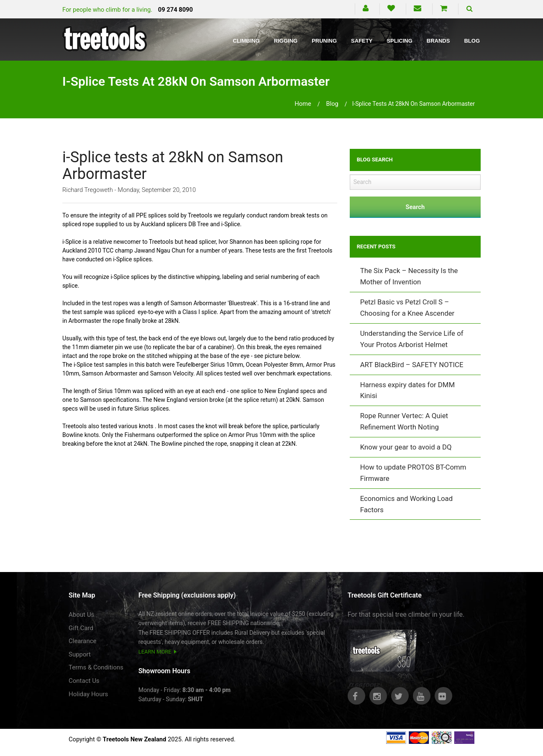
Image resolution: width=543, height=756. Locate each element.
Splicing (399, 41)
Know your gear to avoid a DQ (406, 447)
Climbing (246, 41)
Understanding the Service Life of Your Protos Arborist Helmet (412, 339)
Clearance (83, 641)
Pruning (324, 41)
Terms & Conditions (96, 667)
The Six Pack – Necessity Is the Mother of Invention (409, 276)
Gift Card (81, 628)
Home (303, 104)
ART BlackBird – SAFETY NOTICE (412, 365)
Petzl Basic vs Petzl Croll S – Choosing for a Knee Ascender (407, 308)
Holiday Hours (88, 694)
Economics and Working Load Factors (407, 504)
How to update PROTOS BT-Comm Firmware (413, 473)
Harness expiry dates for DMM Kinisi (407, 390)
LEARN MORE (155, 652)
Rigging (286, 41)
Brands (438, 41)
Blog (472, 41)
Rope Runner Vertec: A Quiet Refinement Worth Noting (404, 421)
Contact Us (84, 681)
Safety (362, 41)
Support (80, 654)
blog (332, 104)
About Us (81, 615)
